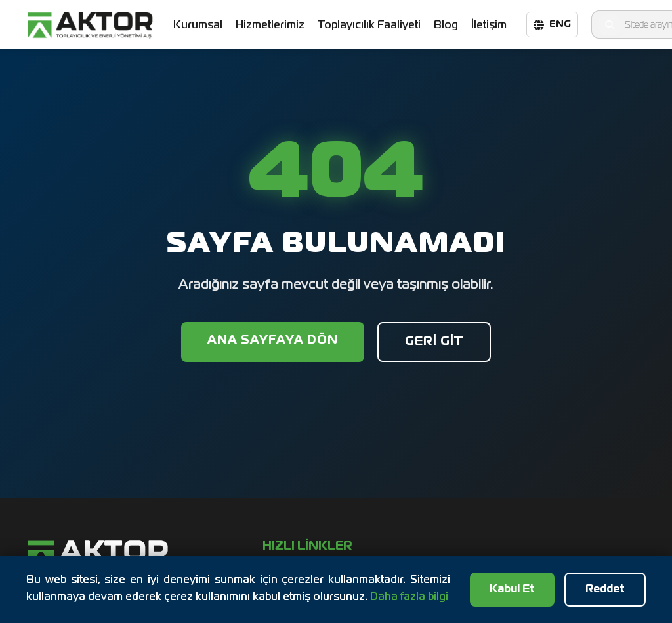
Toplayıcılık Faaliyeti (369, 26)
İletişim (489, 25)
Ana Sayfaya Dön (273, 340)
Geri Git (434, 342)
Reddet (605, 590)
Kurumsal (198, 26)
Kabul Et (512, 590)
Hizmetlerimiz (270, 26)
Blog (446, 26)
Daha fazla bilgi (409, 597)
